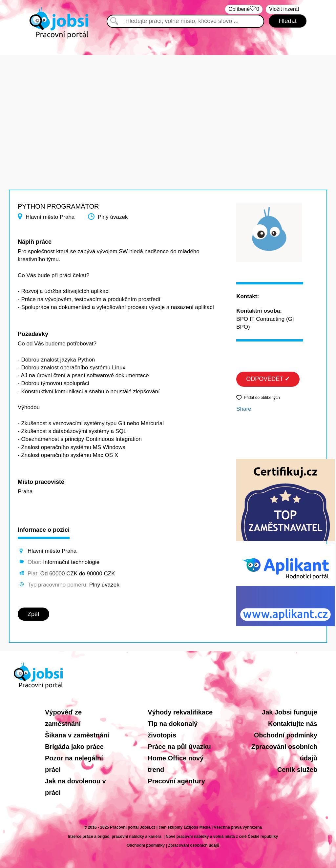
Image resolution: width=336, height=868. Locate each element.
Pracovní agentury (176, 781)
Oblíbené (244, 9)
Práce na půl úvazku (179, 747)
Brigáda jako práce (74, 747)
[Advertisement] (168, 101)
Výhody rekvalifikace (180, 712)
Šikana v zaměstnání (77, 735)
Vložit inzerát (284, 9)
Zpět (33, 614)
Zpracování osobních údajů (194, 845)
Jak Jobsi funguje (290, 712)
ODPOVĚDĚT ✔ (268, 379)
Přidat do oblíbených (262, 398)
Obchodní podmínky (286, 735)
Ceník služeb (297, 770)
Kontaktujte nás (293, 724)
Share (244, 409)
